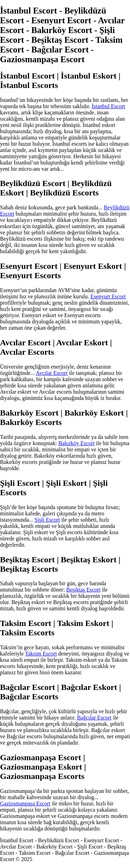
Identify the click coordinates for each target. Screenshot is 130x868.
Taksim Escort (41, 654)
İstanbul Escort (108, 106)
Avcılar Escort (52, 373)
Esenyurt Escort (108, 296)
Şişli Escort (47, 520)
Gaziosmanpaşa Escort (25, 803)
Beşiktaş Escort (83, 590)
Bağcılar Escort (94, 718)
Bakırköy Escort (76, 443)
